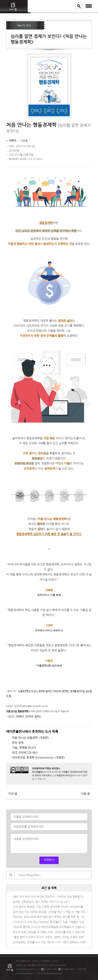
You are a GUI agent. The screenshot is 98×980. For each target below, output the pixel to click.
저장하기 (49, 860)
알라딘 (38, 716)
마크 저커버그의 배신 (25, 753)
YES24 (11, 716)
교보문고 (20, 716)
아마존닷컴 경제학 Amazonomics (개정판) (38, 758)
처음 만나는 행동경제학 (17, 711)
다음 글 (85, 794)
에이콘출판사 (38, 772)
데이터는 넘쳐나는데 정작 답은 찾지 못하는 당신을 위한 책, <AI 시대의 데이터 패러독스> (51, 917)
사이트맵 (81, 969)
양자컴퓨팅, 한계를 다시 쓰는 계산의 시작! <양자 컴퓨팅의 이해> (50, 942)
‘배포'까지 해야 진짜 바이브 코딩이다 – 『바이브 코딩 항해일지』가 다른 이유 (51, 897)
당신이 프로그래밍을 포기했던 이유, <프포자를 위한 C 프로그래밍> (51, 932)
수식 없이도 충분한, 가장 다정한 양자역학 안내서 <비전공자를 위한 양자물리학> (51, 907)
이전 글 (13, 794)
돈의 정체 (18, 743)
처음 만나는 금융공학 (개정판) (30, 738)
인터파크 (29, 716)
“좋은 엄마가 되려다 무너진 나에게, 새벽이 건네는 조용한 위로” (49, 937)
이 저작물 (63, 772)
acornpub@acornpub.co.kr (28, 969)
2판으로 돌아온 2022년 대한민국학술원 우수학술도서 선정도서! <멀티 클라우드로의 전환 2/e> (51, 927)
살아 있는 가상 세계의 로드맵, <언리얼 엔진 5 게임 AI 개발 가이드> (51, 912)
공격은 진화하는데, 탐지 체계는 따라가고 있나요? (41, 902)
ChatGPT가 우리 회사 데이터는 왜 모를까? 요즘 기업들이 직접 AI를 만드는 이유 (51, 922)
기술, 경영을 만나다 (24, 748)
